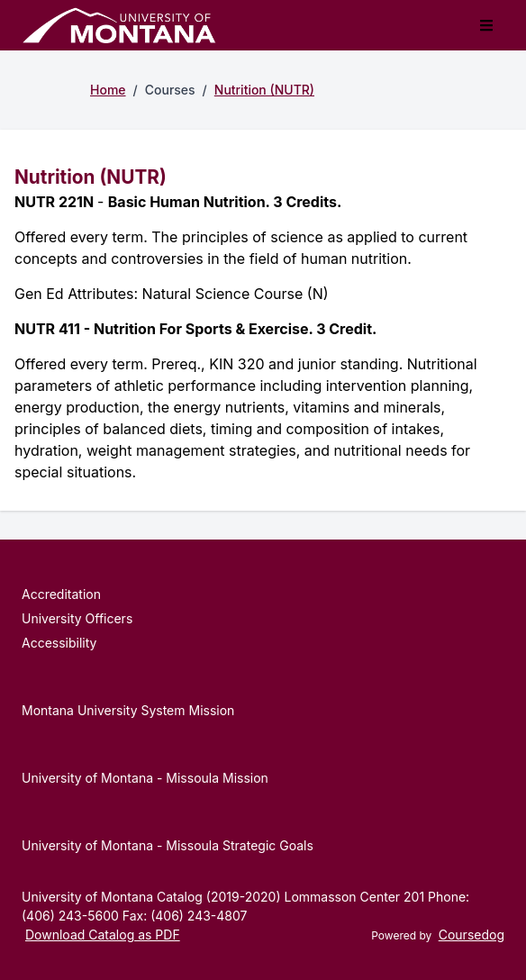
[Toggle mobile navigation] (486, 25)
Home (108, 90)
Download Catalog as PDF (103, 935)
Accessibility (59, 643)
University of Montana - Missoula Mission (145, 778)
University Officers (77, 618)
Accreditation (61, 594)
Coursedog (472, 935)
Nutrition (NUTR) (264, 90)
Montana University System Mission (128, 710)
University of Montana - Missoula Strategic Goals (168, 845)
